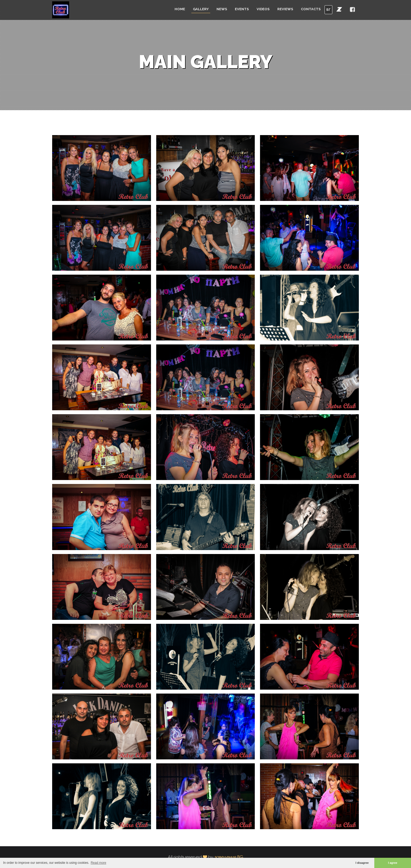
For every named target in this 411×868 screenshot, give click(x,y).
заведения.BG (229, 857)
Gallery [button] (201, 9)
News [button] (222, 9)
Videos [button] (263, 9)
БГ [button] (328, 10)
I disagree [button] (362, 863)
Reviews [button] (285, 9)
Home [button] (180, 9)
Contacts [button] (311, 9)
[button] (339, 9)
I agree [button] (393, 863)
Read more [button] (98, 863)
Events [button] (242, 9)
